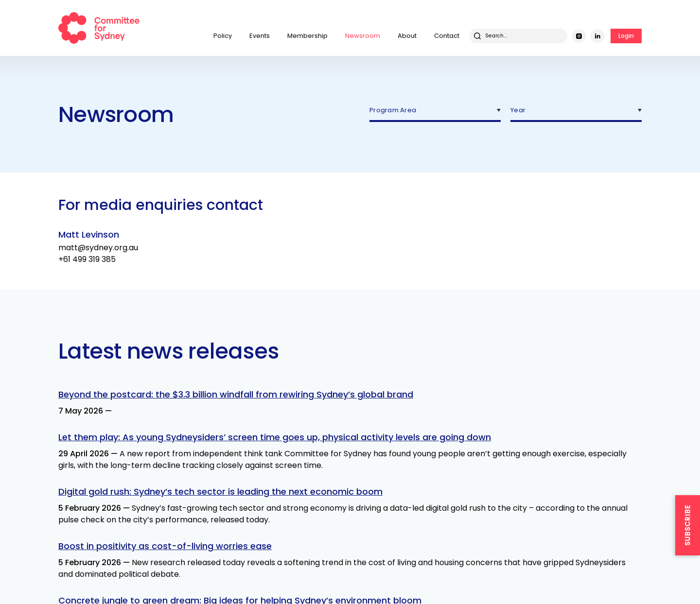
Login (626, 36)
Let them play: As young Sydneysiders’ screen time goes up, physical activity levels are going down (275, 437)
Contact (447, 36)
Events (260, 36)
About (407, 36)
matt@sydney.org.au (98, 248)
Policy (223, 36)
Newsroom (363, 36)
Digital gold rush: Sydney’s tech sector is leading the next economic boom (220, 492)
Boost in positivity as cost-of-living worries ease (165, 546)
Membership (307, 36)
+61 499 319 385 (87, 259)
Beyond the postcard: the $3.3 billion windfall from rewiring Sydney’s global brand (236, 394)
